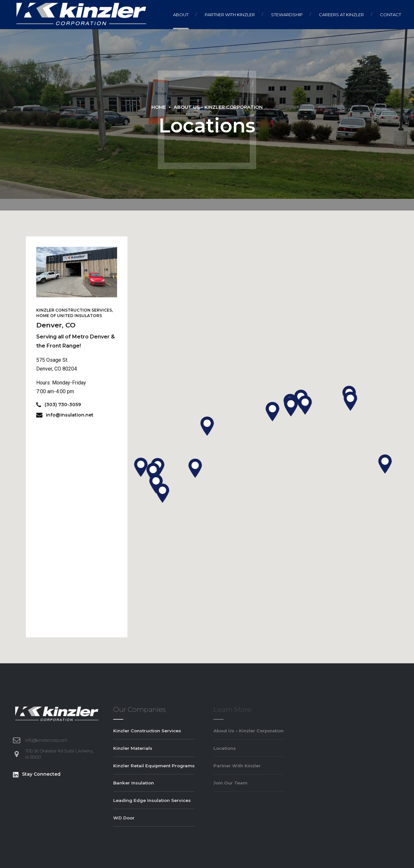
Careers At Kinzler (341, 15)
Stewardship (287, 15)
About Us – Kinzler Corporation (218, 107)
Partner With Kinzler (230, 15)
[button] (207, 427)
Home (159, 107)
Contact (391, 15)
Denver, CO (56, 325)
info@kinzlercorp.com (46, 740)
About (181, 15)
